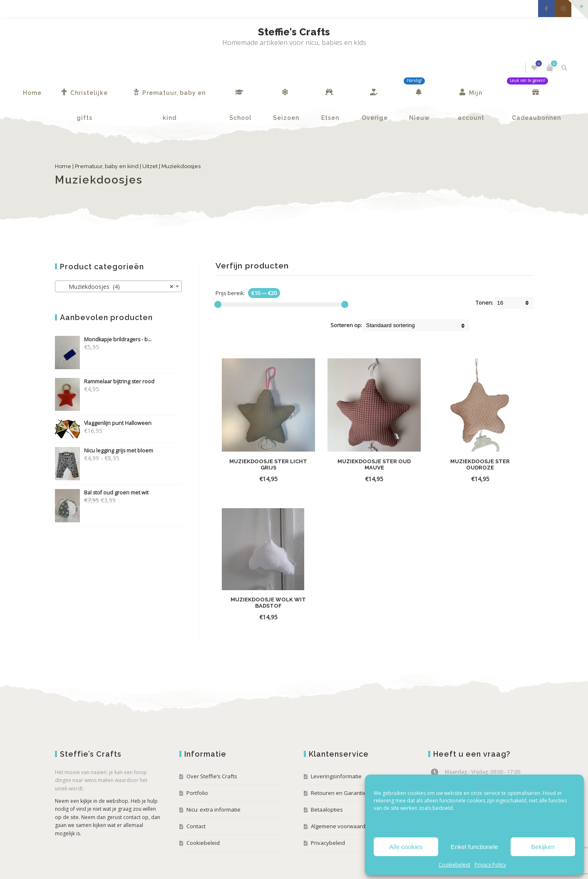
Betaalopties (327, 784)
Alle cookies (406, 847)
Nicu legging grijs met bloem (104, 451)
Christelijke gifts (85, 97)
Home (32, 93)
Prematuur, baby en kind (170, 97)
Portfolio (197, 767)
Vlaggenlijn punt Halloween (103, 423)
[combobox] (118, 286)
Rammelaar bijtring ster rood (105, 381)
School (240, 97)
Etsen (330, 97)
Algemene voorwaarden (341, 801)
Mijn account (471, 97)
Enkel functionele (474, 847)
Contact (196, 801)
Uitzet (150, 166)
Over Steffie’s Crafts (212, 751)
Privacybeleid (328, 817)
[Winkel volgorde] (416, 325)
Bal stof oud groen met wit (102, 493)
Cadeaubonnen (536, 97)
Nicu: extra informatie (213, 784)
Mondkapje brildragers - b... (103, 339)
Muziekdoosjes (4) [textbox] (116, 287)
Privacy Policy (490, 865)
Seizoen (286, 97)
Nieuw (419, 97)
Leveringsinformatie (336, 751)
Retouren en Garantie (339, 767)
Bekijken (543, 847)
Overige (375, 97)
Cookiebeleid (454, 865)
